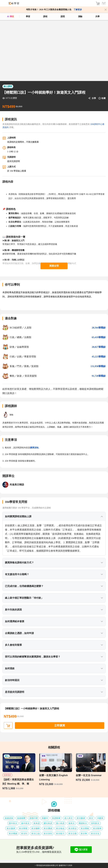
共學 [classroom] (97, 16)
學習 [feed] (28, 16)
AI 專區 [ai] (11, 16)
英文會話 (60, 828)
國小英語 (60, 823)
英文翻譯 (81, 818)
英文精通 (13, 833)
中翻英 (100, 818)
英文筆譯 (11, 828)
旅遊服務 (21, 818)
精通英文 (83, 823)
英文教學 (97, 828)
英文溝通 (48, 828)
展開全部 (54, 266)
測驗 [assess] (80, 16)
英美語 (37, 823)
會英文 (71, 823)
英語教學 (56, 818)
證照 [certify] (63, 16)
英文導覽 (23, 828)
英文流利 (48, 833)
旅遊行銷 (34, 818)
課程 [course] (45, 16)
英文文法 (95, 833)
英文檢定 (73, 828)
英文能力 (60, 833)
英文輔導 (35, 828)
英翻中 (45, 818)
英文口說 (35, 833)
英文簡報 (85, 828)
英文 (91, 818)
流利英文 (95, 823)
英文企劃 (73, 833)
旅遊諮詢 (9, 818)
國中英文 (13, 823)
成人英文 (68, 818)
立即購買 (60, 725)
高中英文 (25, 823)
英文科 (24, 833)
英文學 (84, 833)
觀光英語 (48, 823)
